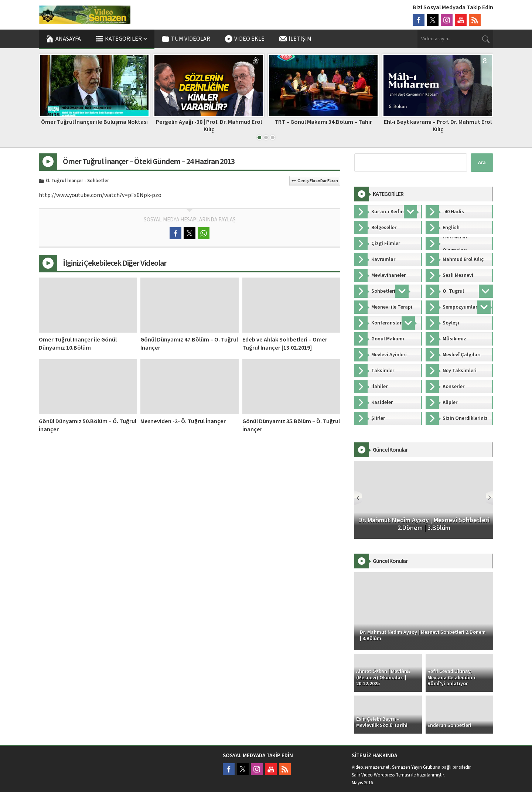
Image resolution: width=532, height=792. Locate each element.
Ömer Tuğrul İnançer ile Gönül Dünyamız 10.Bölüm (78, 344)
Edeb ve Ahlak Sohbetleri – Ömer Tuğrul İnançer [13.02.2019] (285, 344)
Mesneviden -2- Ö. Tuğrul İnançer (183, 421)
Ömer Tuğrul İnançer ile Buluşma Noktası (94, 122)
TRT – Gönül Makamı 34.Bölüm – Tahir (323, 122)
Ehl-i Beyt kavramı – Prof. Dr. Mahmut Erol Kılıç (438, 125)
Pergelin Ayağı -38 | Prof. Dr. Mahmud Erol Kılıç (209, 125)
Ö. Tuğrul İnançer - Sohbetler (77, 181)
